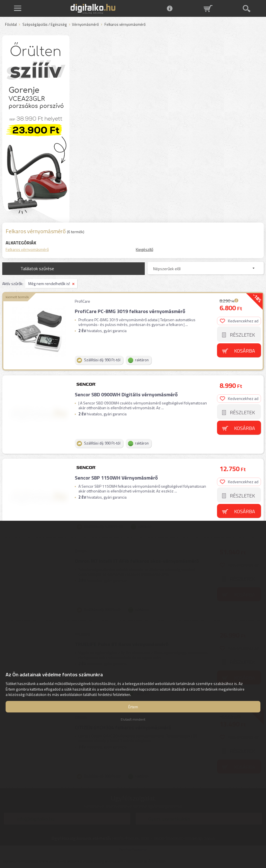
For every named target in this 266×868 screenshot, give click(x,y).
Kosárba (245, 351)
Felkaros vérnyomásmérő (27, 249)
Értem (133, 707)
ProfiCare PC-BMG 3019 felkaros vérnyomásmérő (130, 311)
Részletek (242, 335)
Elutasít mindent (133, 719)
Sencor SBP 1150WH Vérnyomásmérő (116, 478)
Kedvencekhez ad (239, 321)
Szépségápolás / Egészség (45, 25)
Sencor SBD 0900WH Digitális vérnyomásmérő (126, 394)
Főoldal (11, 25)
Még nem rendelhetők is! (49, 283)
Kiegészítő (144, 249)
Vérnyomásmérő (85, 25)
